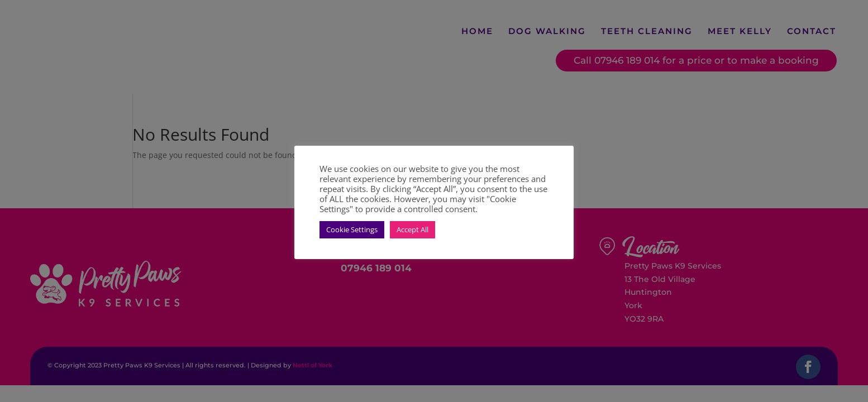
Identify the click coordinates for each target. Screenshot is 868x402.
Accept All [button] (412, 229)
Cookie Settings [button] (352, 229)
